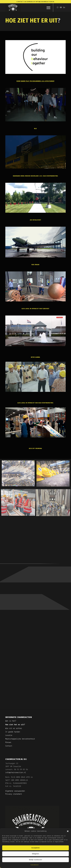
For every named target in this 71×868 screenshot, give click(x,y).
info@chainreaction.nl (45, 2)
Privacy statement (14, 794)
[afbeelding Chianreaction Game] (19, 474)
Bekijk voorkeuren (35, 860)
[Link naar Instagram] (58, 8)
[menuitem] (47, 7)
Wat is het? (11, 721)
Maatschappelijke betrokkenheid (20, 739)
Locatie (9, 735)
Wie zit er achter (14, 728)
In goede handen (13, 732)
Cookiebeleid (34, 865)
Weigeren (36, 854)
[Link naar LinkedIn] (64, 8)
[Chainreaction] (29, 7)
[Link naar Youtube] (61, 8)
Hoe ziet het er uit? (15, 725)
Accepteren (36, 848)
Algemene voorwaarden (15, 791)
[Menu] (47, 7)
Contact (9, 746)
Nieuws (8, 742)
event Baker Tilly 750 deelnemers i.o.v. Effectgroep (35, 81)
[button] (68, 831)
